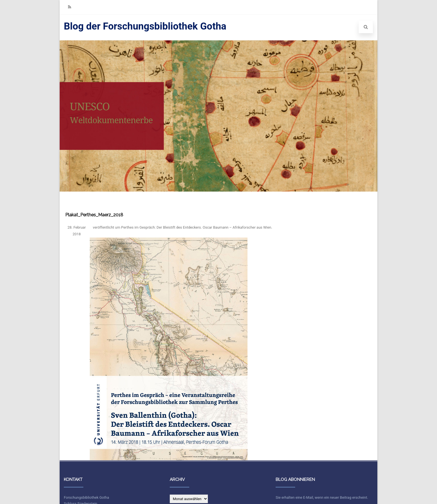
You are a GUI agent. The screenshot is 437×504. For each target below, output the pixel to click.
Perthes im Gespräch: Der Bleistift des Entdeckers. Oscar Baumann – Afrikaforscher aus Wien (196, 227)
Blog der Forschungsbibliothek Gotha (145, 26)
